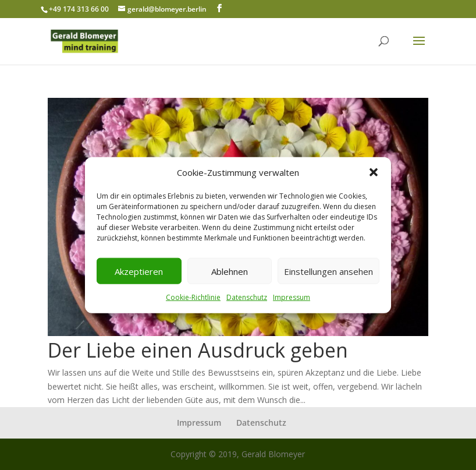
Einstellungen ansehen (328, 271)
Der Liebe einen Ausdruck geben (198, 350)
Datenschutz (247, 297)
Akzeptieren (139, 271)
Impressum (292, 297)
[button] (374, 172)
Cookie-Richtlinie (193, 297)
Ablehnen (230, 271)
